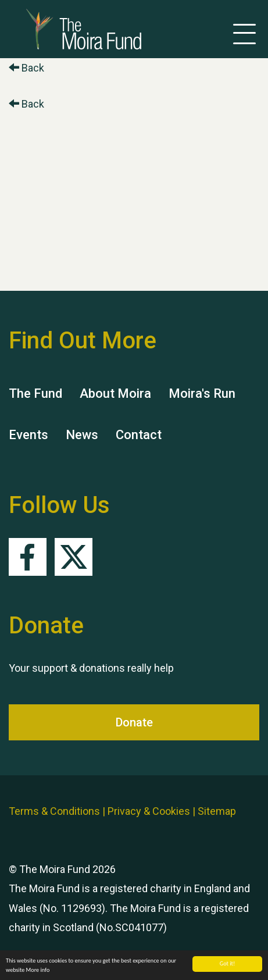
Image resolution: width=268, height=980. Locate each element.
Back (26, 68)
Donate (134, 722)
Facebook (28, 557)
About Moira (115, 393)
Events (28, 435)
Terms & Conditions (54, 811)
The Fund (35, 393)
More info (38, 970)
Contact (139, 435)
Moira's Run (202, 393)
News (82, 435)
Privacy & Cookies (149, 811)
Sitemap (217, 811)
